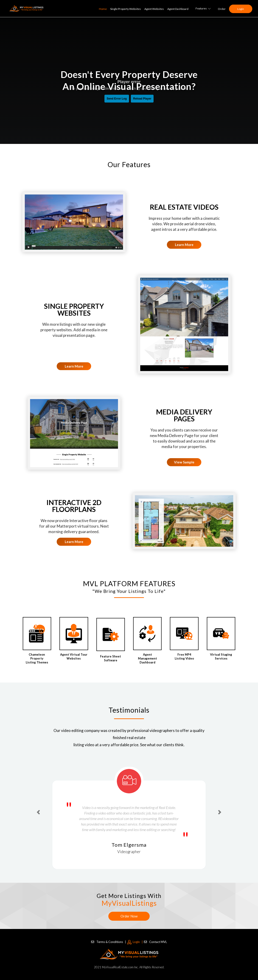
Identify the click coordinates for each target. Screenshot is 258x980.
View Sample (184, 462)
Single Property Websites (126, 9)
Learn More (184, 245)
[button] (38, 812)
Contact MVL (155, 942)
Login (241, 9)
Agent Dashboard (178, 9)
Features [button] (203, 8)
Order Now (129, 916)
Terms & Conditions (109, 942)
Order (222, 9)
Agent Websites (154, 9)
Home (103, 9)
